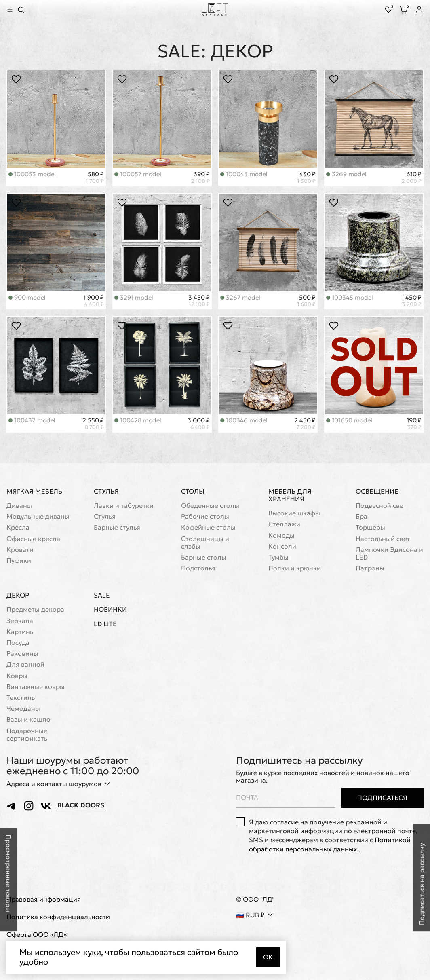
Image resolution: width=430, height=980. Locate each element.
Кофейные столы (208, 527)
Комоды (281, 535)
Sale (102, 595)
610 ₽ (412, 177)
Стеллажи (284, 524)
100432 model (32, 420)
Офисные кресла (33, 539)
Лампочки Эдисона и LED (389, 553)
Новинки (110, 609)
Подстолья (198, 568)
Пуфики (19, 561)
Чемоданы (23, 709)
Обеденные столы (210, 506)
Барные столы (204, 557)
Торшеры (370, 527)
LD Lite (105, 624)
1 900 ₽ (94, 301)
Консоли (282, 546)
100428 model (138, 420)
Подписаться (382, 798)
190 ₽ (414, 424)
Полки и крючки (295, 568)
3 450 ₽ (199, 301)
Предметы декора (35, 609)
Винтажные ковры (36, 687)
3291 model (134, 297)
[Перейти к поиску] (21, 10)
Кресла (18, 527)
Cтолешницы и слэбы (205, 543)
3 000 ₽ (199, 424)
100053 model (32, 174)
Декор (18, 595)
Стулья (106, 491)
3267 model (240, 297)
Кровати (20, 550)
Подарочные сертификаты (28, 735)
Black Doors (81, 805)
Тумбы (278, 557)
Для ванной (25, 664)
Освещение (377, 491)
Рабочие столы (205, 516)
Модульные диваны (38, 516)
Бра (361, 516)
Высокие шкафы (294, 513)
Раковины (22, 654)
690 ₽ (200, 177)
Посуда (18, 643)
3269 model (346, 174)
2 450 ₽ (305, 424)
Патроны (370, 568)
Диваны (19, 506)
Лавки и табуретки (124, 506)
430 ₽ (306, 177)
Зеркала (20, 621)
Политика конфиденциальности (58, 917)
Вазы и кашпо (28, 719)
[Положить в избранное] (16, 79)
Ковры (17, 676)
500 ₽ (306, 301)
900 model (27, 297)
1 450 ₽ (411, 301)
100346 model (244, 420)
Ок (268, 957)
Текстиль (21, 698)
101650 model (349, 420)
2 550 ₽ (93, 424)
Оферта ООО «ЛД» (37, 935)
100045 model (244, 174)
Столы (193, 491)
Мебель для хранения (290, 495)
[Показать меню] (10, 10)
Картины (21, 632)
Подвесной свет (381, 506)
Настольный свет (383, 539)
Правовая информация (44, 899)
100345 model (350, 297)
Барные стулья (117, 527)
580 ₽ (95, 177)
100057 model (138, 174)
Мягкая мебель (34, 491)
